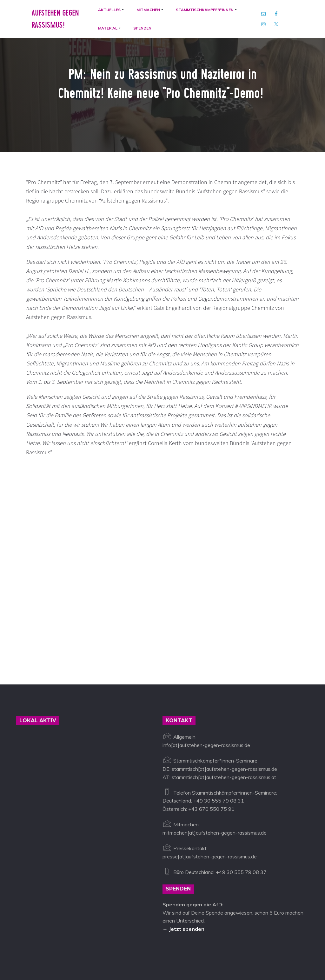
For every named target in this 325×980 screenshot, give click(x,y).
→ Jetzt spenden (183, 895)
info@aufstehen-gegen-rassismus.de (128, 951)
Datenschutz (219, 951)
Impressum (188, 951)
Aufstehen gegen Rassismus (49, 951)
